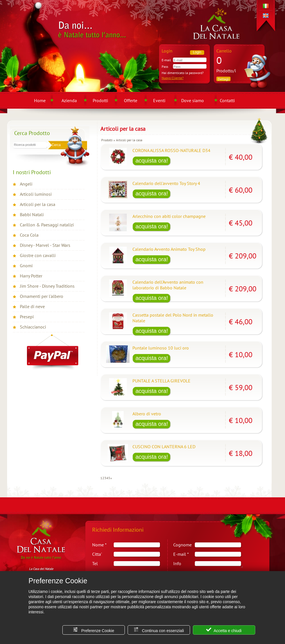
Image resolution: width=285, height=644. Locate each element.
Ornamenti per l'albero (42, 296)
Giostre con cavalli (38, 255)
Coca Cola (29, 235)
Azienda (69, 100)
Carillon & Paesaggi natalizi (47, 225)
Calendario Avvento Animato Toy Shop (169, 249)
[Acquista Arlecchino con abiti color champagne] (152, 227)
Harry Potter (31, 276)
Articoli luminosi (36, 194)
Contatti (227, 100)
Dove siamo (193, 100)
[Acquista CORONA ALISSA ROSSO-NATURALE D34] (152, 161)
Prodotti (100, 100)
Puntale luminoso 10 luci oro (161, 348)
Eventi (159, 100)
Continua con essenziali (159, 630)
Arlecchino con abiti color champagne (169, 216)
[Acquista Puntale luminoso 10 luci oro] (152, 359)
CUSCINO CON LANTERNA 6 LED (164, 447)
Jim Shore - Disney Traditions (47, 286)
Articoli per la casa (38, 204)
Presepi (27, 317)
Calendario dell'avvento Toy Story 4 (166, 183)
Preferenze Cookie (94, 630)
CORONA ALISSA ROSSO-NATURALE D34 (171, 150)
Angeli (26, 184)
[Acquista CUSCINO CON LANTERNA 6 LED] (152, 457)
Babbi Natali (32, 214)
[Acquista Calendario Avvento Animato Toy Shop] (152, 260)
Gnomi (26, 266)
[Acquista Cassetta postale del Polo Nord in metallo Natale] (152, 331)
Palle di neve (32, 306)
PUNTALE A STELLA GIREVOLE (161, 381)
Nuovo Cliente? (173, 78)
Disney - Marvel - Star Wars (45, 245)
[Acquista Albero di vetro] (152, 424)
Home (40, 100)
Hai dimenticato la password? (183, 73)
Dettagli (224, 79)
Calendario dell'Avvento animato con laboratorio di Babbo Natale (168, 285)
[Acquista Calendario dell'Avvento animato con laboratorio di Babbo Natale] (152, 298)
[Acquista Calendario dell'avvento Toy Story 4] (152, 194)
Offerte (131, 100)
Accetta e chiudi (224, 630)
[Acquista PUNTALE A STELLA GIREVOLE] (152, 392)
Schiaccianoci (33, 327)
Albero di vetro (147, 414)
